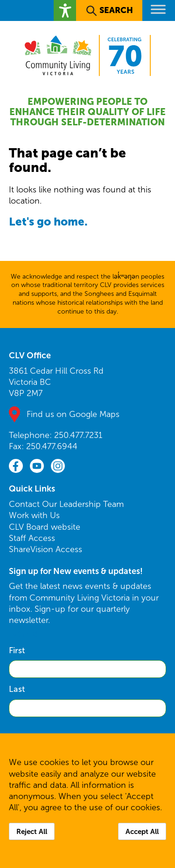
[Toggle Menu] (158, 9)
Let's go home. (48, 222)
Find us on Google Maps (73, 414)
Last (17, 689)
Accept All (142, 831)
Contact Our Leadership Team (66, 504)
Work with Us (34, 515)
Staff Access (32, 538)
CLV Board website (45, 527)
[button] (65, 10)
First (17, 650)
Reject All (32, 831)
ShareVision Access (45, 549)
